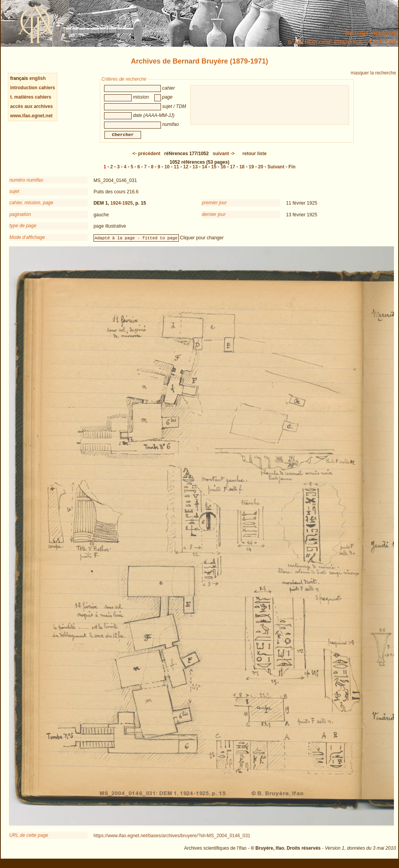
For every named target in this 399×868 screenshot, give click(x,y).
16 (223, 171)
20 (260, 171)
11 (176, 171)
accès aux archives (31, 106)
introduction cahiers (33, 88)
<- (147, 158)
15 (214, 171)
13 (195, 171)
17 (232, 171)
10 (167, 171)
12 (186, 171)
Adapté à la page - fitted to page (136, 242)
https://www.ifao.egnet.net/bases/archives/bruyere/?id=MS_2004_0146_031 (172, 840)
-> (224, 158)
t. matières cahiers (31, 97)
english (37, 78)
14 (204, 171)
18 (242, 171)
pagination (20, 219)
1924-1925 (121, 208)
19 (251, 171)
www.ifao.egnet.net (31, 116)
